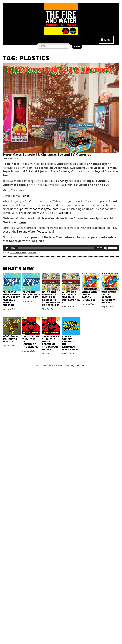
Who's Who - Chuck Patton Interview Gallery (110, 297)
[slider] (56, 248)
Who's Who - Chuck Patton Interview (90, 296)
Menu (106, 40)
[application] (61, 248)
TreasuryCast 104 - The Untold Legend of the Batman (31, 342)
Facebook (64, 213)
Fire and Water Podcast (32, 232)
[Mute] (106, 248)
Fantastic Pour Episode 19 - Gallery (31, 295)
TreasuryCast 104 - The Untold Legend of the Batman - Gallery (51, 343)
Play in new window (18, 253)
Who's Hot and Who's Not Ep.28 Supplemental (71, 297)
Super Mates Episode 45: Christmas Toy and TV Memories (47, 154)
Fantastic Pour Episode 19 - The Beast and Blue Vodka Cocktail (11, 299)
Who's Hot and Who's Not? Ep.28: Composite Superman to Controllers (51, 299)
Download (32, 253)
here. (23, 222)
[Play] (7, 248)
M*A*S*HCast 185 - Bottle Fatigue (11, 339)
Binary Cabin (81, 365)
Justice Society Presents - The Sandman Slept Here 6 (70, 343)
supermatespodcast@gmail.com (38, 209)
